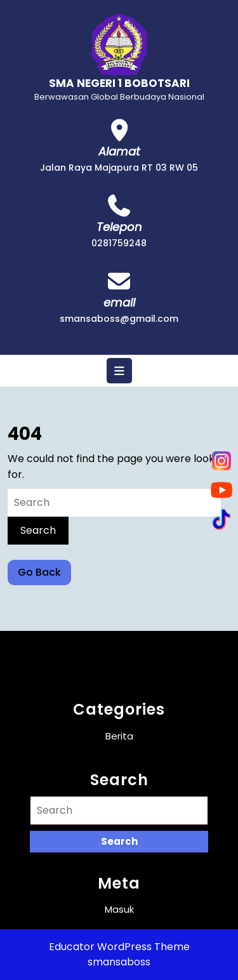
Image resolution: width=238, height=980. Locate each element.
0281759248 (119, 243)
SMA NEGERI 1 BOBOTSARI (119, 83)
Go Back (44, 575)
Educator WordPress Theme (119, 947)
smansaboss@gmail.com (119, 319)
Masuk (119, 909)
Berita (119, 736)
